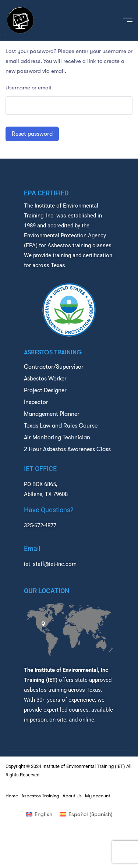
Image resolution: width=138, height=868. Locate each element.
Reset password (32, 134)
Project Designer (45, 390)
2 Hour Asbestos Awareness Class (67, 449)
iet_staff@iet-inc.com (50, 564)
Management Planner (52, 414)
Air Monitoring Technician (57, 437)
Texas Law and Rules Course (61, 426)
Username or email (29, 88)
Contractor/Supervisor (54, 367)
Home (12, 796)
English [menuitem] (43, 814)
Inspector (36, 402)
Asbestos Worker (45, 379)
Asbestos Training (40, 796)
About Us (72, 796)
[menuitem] (39, 814)
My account (98, 796)
